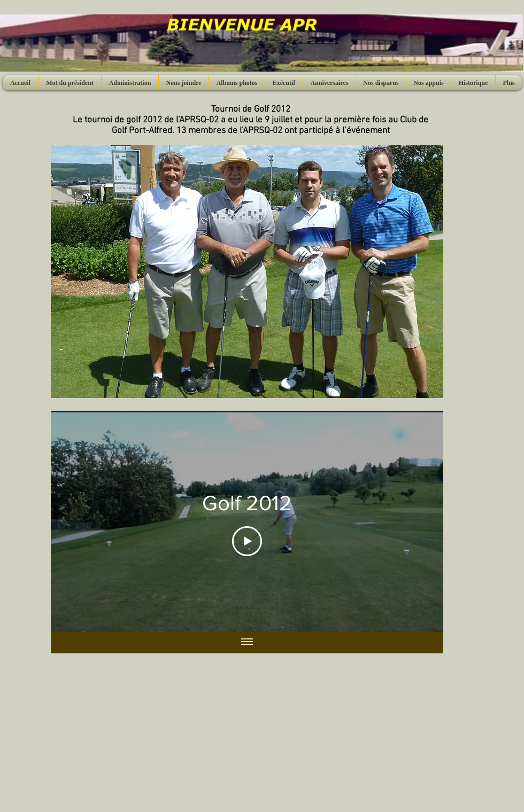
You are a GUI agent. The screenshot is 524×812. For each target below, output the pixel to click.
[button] (247, 271)
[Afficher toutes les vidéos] (247, 643)
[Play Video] (247, 541)
